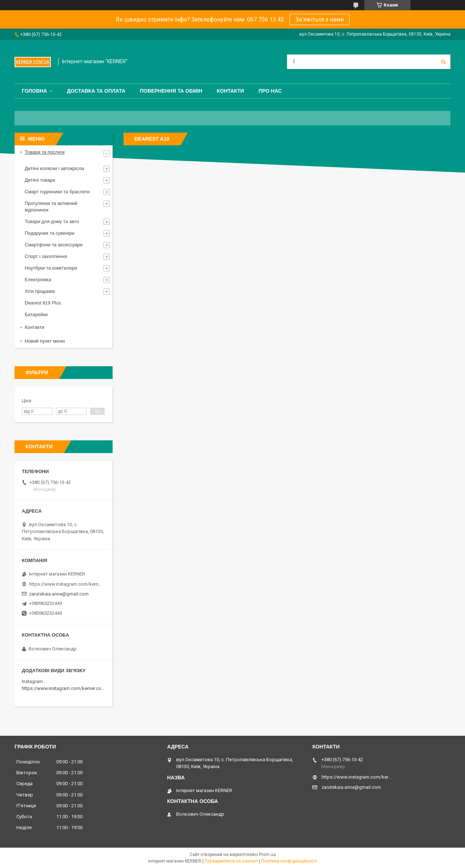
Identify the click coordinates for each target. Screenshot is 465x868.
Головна (34, 91)
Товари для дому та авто (52, 221)
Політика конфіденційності (289, 861)
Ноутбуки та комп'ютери (51, 268)
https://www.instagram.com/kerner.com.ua (67, 688)
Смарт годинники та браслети (57, 192)
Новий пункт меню (45, 341)
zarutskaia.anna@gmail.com (59, 594)
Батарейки (36, 314)
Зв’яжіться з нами (320, 19)
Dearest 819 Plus (43, 303)
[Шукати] (443, 62)
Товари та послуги (45, 152)
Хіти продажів (40, 291)
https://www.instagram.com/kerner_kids (65, 584)
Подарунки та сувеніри (50, 233)
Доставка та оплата (96, 91)
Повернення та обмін (171, 91)
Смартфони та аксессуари (54, 245)
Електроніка (38, 280)
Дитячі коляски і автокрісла (54, 168)
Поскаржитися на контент (231, 861)
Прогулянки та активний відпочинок (51, 207)
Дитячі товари (40, 180)
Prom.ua (267, 855)
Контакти (231, 91)
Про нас (270, 91)
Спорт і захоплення (46, 256)
